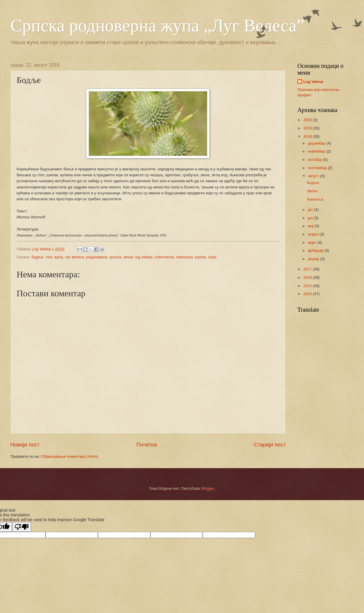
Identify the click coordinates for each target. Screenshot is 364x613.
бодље (37, 257)
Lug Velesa (313, 82)
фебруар (316, 251)
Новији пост (25, 445)
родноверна (97, 257)
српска (115, 257)
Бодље (313, 183)
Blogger (208, 488)
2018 (308, 136)
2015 (308, 286)
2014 (308, 294)
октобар (315, 160)
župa (212, 257)
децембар (317, 143)
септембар (318, 168)
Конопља (315, 199)
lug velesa (144, 257)
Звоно (312, 191)
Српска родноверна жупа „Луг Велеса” (157, 25)
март (313, 243)
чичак (128, 257)
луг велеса (75, 257)
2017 (308, 269)
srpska (200, 257)
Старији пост (270, 445)
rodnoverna (164, 257)
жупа (59, 257)
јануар (314, 259)
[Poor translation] (22, 527)
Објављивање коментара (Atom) (70, 456)
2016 (308, 277)
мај (311, 226)
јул (311, 210)
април (314, 234)
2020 (308, 120)
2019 (308, 128)
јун (311, 218)
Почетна (147, 445)
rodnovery (184, 257)
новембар (317, 151)
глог (49, 257)
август (314, 176)
